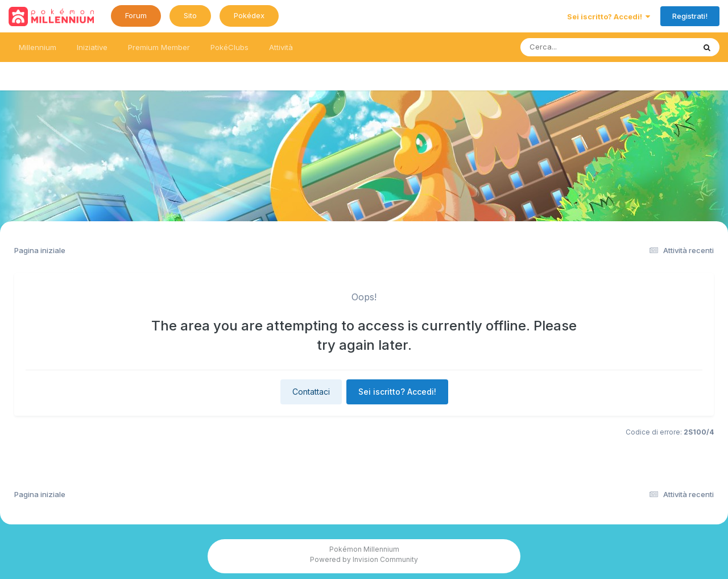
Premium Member (159, 47)
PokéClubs (229, 47)
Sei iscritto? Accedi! (609, 16)
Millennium (38, 47)
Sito (190, 15)
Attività (281, 47)
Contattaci (311, 392)
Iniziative (92, 47)
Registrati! (690, 16)
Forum (136, 15)
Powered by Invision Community (364, 559)
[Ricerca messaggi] (581, 47)
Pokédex (249, 15)
